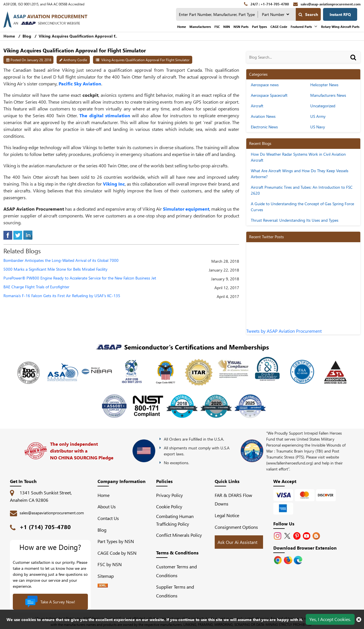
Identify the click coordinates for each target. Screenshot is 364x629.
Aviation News (263, 116)
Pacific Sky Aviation (80, 84)
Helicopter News (324, 85)
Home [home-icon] (10, 36)
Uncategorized (323, 106)
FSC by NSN (110, 564)
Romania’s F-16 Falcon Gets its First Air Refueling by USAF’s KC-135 (62, 296)
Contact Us (108, 518)
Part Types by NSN (116, 541)
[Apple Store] (278, 559)
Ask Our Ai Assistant (237, 542)
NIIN (227, 27)
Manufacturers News (328, 95)
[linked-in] (28, 234)
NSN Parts (241, 27)
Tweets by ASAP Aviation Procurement (284, 331)
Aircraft (257, 106)
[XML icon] (103, 586)
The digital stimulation (105, 115)
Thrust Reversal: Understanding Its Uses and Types (295, 220)
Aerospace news (265, 85)
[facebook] (8, 234)
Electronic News (264, 127)
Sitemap (108, 576)
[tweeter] (18, 234)
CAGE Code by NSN (117, 553)
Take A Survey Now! (50, 602)
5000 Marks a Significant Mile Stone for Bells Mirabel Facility (55, 269)
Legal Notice (227, 515)
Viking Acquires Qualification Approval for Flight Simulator (145, 60)
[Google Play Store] (289, 559)
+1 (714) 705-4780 (45, 527)
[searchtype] (275, 14)
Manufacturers (200, 27)
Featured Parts (301, 27)
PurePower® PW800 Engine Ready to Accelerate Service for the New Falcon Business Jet (80, 278)
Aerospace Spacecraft (269, 95)
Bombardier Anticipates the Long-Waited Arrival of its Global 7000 (61, 261)
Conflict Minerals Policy (179, 535)
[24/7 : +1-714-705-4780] (266, 4)
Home (182, 27)
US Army (318, 116)
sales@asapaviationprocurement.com (52, 513)
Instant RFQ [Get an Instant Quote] (340, 14)
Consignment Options (236, 527)
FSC (217, 27)
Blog (27, 36)
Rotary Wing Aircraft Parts (340, 27)
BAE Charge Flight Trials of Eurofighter (36, 287)
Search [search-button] (308, 14)
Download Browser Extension (305, 548)
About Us (107, 506)
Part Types (259, 27)
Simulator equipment (186, 209)
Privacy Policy (169, 495)
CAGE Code (279, 27)
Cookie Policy (169, 506)
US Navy (318, 127)
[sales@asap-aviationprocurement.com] (327, 4)
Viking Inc (114, 184)
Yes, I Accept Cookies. (330, 619)
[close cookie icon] (359, 619)
